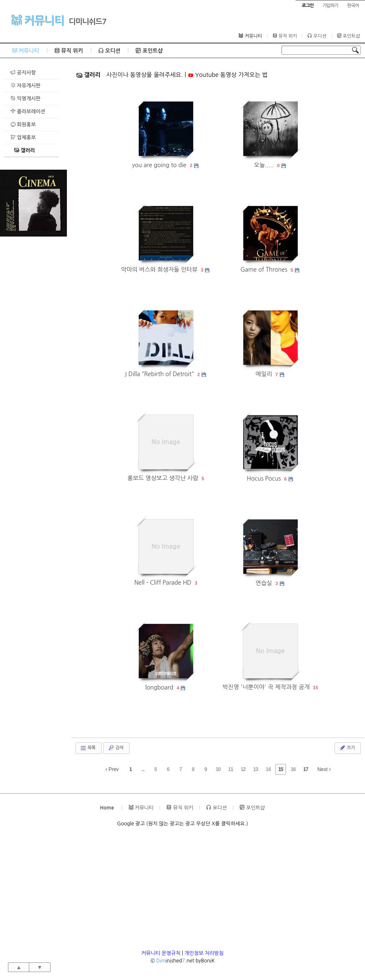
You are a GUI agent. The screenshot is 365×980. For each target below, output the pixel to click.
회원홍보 (23, 124)
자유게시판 (26, 85)
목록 (88, 748)
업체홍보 (23, 137)
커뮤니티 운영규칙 (161, 953)
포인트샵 (348, 36)
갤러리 (24, 150)
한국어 (353, 6)
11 (231, 769)
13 (256, 769)
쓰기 (347, 748)
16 (293, 769)
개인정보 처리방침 (204, 953)
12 (243, 769)
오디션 (317, 36)
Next (324, 769)
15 (316, 687)
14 (268, 769)
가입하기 (330, 6)
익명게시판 (26, 98)
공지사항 (23, 73)
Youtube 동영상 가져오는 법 (228, 75)
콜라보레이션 (28, 111)
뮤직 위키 (285, 36)
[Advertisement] (33, 362)
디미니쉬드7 (88, 22)
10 (218, 769)
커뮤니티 (37, 20)
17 (305, 769)
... (143, 769)
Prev (112, 769)
